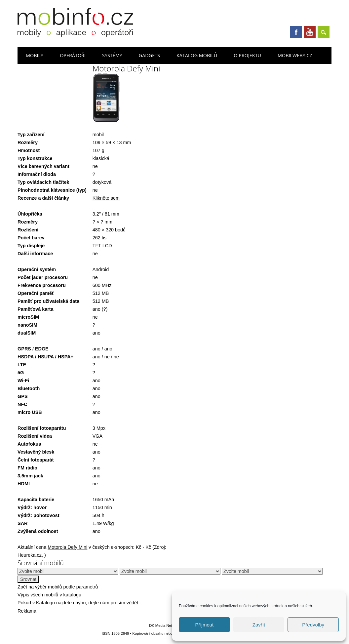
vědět (132, 603)
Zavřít (259, 625)
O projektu (247, 55)
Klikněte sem (106, 198)
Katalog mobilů (197, 55)
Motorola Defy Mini (67, 547)
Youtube (310, 32)
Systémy (112, 55)
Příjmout (204, 625)
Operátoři (73, 55)
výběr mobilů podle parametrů (66, 587)
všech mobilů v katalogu (56, 595)
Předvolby (313, 625)
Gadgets (149, 55)
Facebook (296, 32)
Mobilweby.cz (295, 55)
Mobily (35, 55)
